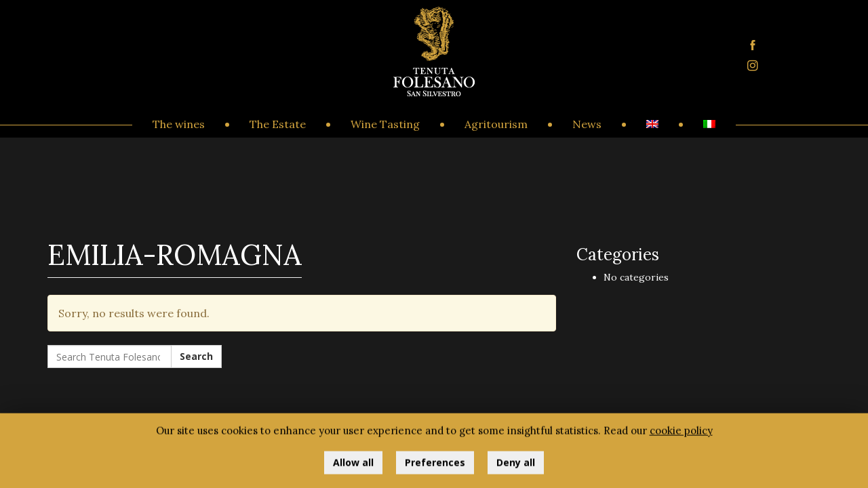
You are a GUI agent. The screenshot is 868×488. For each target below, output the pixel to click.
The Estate (278, 124)
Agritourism (496, 124)
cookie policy (681, 433)
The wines (179, 124)
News (587, 124)
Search (196, 356)
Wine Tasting (385, 124)
